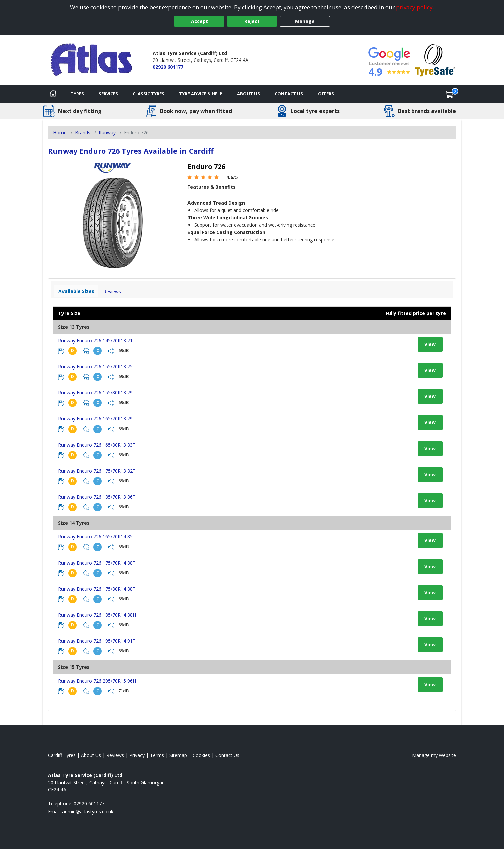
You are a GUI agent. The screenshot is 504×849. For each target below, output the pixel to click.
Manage (305, 21)
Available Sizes (76, 291)
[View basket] (450, 94)
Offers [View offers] (326, 94)
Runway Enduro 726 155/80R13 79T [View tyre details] (97, 393)
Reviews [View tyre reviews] (112, 292)
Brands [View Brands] (83, 133)
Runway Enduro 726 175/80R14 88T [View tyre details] (97, 589)
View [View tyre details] (430, 344)
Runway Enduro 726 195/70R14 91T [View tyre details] (97, 641)
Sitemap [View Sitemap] (178, 755)
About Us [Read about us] (91, 755)
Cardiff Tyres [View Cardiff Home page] (62, 755)
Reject (252, 21)
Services (108, 94)
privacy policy (414, 7)
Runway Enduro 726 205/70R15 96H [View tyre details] (97, 681)
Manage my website (434, 755)
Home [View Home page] (60, 133)
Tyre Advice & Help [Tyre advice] (201, 94)
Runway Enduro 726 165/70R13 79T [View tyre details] (97, 419)
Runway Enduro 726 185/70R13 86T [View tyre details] (97, 497)
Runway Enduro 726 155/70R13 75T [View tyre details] (97, 367)
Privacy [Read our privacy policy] (137, 755)
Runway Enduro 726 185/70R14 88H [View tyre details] (97, 615)
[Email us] (88, 811)
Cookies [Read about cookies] (201, 755)
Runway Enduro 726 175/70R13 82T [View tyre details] (97, 471)
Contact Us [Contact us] (289, 94)
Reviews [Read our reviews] (115, 755)
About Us (248, 94)
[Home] (53, 94)
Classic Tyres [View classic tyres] (149, 94)
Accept (199, 21)
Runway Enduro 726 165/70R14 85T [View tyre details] (97, 537)
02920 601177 (168, 67)
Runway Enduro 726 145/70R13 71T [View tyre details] (97, 340)
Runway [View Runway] (107, 133)
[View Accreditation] (435, 60)
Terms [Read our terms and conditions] (157, 755)
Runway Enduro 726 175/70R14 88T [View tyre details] (97, 563)
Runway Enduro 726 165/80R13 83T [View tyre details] (97, 445)
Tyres (77, 94)
